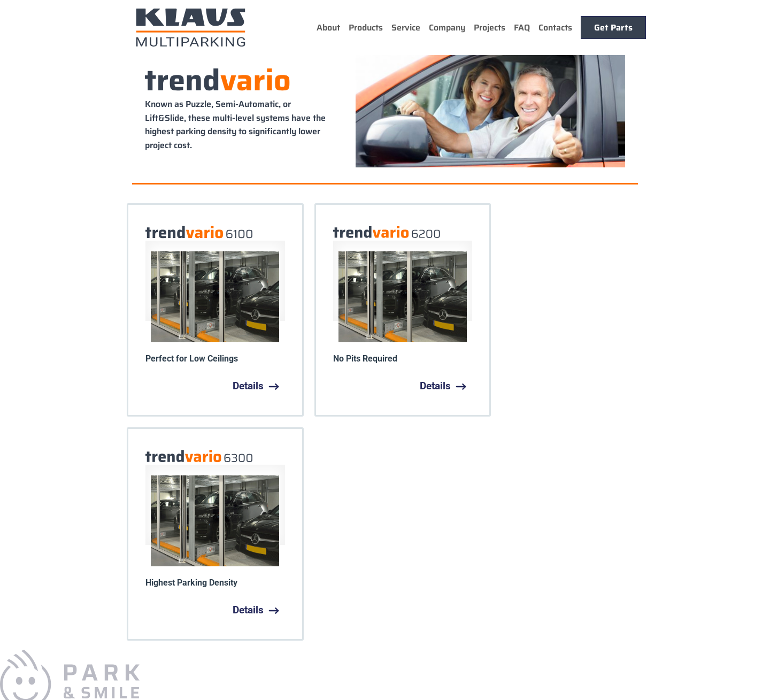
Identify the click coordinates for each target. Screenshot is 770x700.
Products (366, 28)
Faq (377, 520)
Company (447, 28)
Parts (402, 520)
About (328, 28)
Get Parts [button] (613, 28)
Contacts (555, 28)
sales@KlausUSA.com (74, 652)
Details (245, 386)
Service (406, 28)
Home (189, 520)
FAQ (522, 28)
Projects (490, 28)
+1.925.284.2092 (94, 599)
